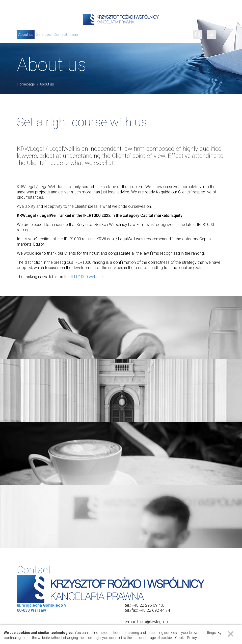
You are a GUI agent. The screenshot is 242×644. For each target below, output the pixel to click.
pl (211, 34)
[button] (121, 551)
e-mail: (131, 407)
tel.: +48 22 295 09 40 (144, 391)
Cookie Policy (186, 638)
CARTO (235, 609)
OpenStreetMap (199, 609)
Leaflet (176, 609)
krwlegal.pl (134, 419)
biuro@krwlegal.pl (153, 407)
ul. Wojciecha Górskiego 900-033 (121, 520)
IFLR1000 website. (87, 277)
